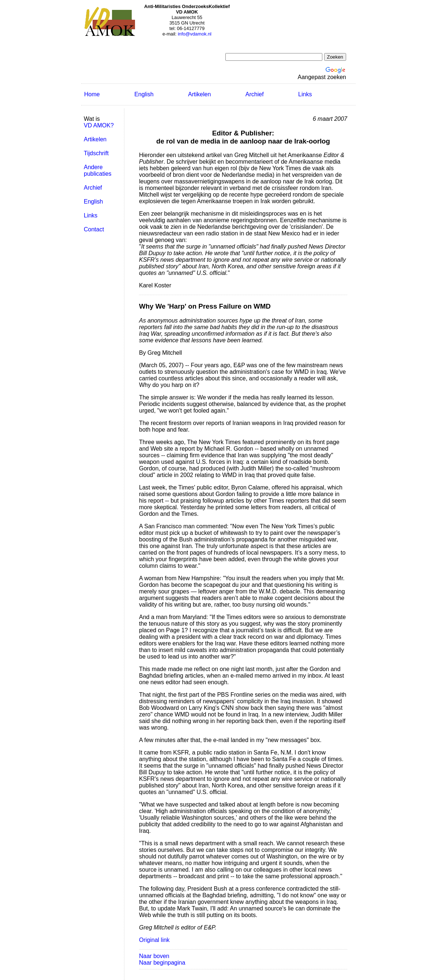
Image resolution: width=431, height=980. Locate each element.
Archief (255, 94)
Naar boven (154, 956)
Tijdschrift (96, 153)
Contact (94, 229)
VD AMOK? (99, 125)
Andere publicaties (98, 170)
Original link (154, 940)
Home (92, 94)
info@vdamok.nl (195, 34)
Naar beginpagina (162, 963)
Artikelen (199, 94)
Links (305, 94)
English (144, 94)
